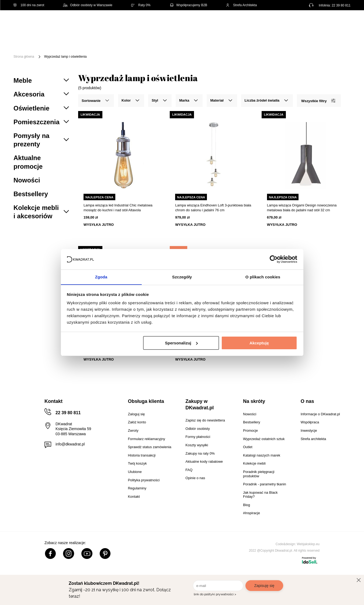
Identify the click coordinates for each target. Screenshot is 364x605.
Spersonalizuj (181, 343)
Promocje (58, 48)
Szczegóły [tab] (182, 277)
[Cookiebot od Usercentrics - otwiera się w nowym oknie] (274, 259)
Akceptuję (259, 343)
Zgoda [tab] (101, 277)
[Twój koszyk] (341, 23)
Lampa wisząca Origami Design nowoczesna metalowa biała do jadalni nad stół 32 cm (302, 208)
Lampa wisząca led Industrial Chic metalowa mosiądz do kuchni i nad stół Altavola (118, 208)
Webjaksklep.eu (308, 544)
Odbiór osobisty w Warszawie (88, 5)
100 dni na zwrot (29, 5)
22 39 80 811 (341, 5)
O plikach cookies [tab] (263, 277)
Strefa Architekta (241, 5)
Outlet (331, 40)
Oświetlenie (303, 40)
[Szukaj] (243, 24)
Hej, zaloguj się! (297, 23)
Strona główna (24, 57)
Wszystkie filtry (318, 101)
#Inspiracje (89, 48)
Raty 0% (141, 5)
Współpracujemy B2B (188, 5)
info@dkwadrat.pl (70, 444)
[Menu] (31, 44)
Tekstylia (272, 40)
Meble (55, 40)
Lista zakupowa (325, 20)
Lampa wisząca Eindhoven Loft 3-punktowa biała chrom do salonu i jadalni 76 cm (213, 208)
